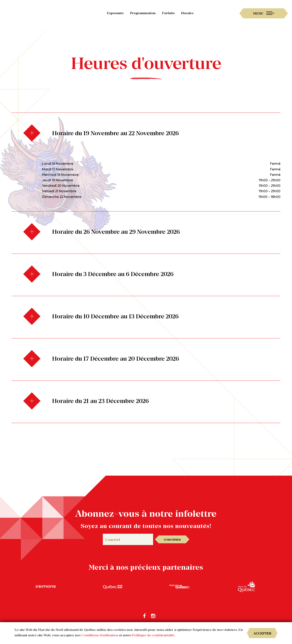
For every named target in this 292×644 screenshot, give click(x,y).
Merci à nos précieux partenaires (146, 567)
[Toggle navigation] (264, 13)
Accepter (262, 633)
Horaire (187, 13)
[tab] (146, 134)
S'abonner (172, 539)
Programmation (143, 13)
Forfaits (168, 13)
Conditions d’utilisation (100, 635)
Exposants (115, 13)
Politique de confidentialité (153, 635)
